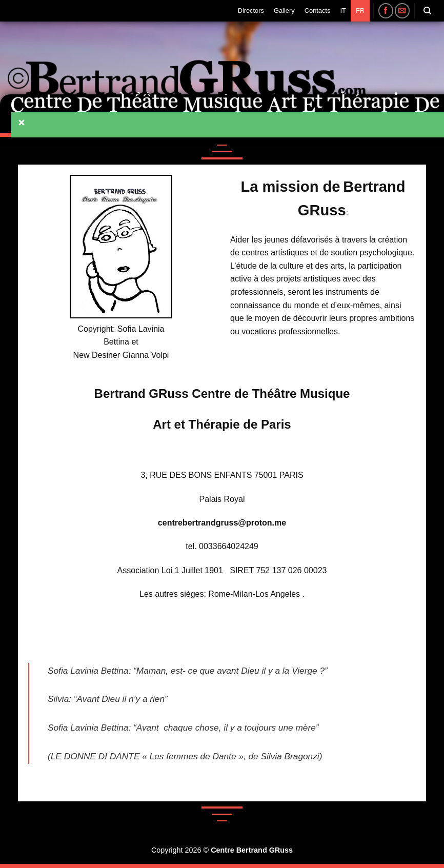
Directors (251, 11)
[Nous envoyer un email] (402, 11)
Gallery (284, 11)
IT (343, 11)
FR (360, 11)
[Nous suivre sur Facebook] (386, 11)
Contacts (318, 11)
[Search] (427, 11)
